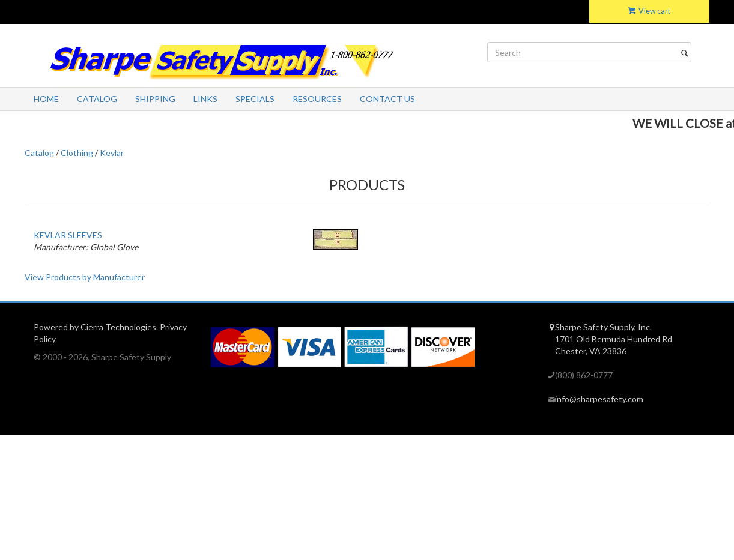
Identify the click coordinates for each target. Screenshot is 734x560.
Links (205, 99)
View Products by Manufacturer (85, 277)
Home (46, 99)
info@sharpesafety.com (599, 399)
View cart (649, 11)
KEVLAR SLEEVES (68, 235)
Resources (317, 99)
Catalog (97, 99)
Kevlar (112, 153)
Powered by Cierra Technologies (95, 327)
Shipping (155, 99)
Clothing (77, 153)
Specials (255, 99)
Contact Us (387, 99)
